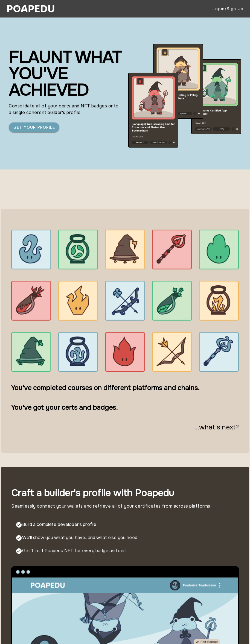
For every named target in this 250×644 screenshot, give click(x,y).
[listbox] (125, 538)
